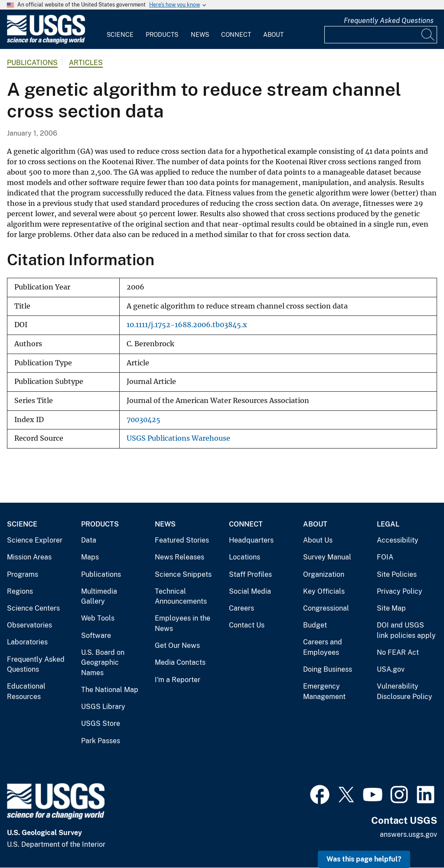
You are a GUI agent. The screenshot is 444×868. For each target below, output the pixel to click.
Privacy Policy (400, 591)
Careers (242, 608)
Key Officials (324, 591)
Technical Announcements (181, 597)
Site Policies (397, 574)
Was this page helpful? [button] (364, 859)
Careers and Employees (323, 647)
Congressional (326, 608)
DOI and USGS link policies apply (406, 630)
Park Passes (101, 741)
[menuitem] (120, 29)
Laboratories (27, 642)
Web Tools (98, 618)
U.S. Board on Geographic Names (103, 663)
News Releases (180, 557)
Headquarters (251, 540)
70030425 (144, 420)
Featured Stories (182, 540)
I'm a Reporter (178, 680)
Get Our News (177, 645)
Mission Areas (29, 557)
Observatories (29, 625)
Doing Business (328, 669)
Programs (23, 574)
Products (162, 35)
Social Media (250, 591)
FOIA (385, 557)
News (200, 35)
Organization (324, 574)
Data (89, 540)
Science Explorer (35, 540)
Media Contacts (180, 662)
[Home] (46, 42)
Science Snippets (183, 574)
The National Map (110, 690)
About (273, 35)
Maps (90, 557)
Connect (236, 35)
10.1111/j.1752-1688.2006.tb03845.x (187, 325)
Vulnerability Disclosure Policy (405, 691)
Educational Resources (26, 691)
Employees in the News (183, 623)
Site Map (391, 608)
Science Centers (33, 608)
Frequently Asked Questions (389, 21)
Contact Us (247, 625)
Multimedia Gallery (99, 597)
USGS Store (101, 723)
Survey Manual (327, 557)
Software (96, 636)
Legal (388, 524)
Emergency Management (324, 691)
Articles (86, 63)
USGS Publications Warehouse (178, 438)
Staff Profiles (250, 574)
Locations (245, 557)
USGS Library (103, 707)
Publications (32, 63)
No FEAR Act (398, 652)
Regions (20, 591)
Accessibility (398, 540)
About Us (318, 540)
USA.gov (391, 669)
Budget (315, 625)
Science (120, 35)
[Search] (428, 35)
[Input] (381, 35)
